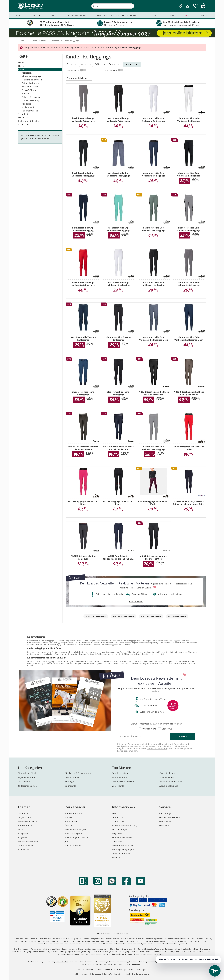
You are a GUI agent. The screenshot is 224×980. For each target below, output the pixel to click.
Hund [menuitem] (54, 15)
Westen (25, 94)
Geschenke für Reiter (28, 821)
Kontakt (68, 817)
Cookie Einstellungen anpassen (138, 974)
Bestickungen (166, 813)
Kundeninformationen (123, 837)
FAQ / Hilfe (117, 833)
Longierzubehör (25, 817)
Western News (149, 729)
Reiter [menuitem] (36, 15)
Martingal (70, 782)
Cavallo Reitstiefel (120, 773)
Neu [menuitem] (172, 15)
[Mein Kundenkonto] (188, 8)
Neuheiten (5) (73, 70)
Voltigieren (23, 833)
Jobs (67, 841)
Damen (22, 63)
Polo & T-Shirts (29, 90)
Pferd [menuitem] (19, 15)
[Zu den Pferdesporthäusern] (180, 6)
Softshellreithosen (31, 83)
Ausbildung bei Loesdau (76, 837)
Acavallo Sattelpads (169, 786)
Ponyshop (22, 837)
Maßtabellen (165, 821)
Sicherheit (23, 114)
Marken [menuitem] (204, 15)
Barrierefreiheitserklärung (125, 825)
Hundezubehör (25, 825)
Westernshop (24, 813)
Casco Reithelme (167, 773)
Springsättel (71, 786)
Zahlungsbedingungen (123, 849)
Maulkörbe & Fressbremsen (78, 773)
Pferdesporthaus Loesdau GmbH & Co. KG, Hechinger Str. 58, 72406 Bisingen (115, 969)
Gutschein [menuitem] (153, 15)
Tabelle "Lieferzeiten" (133, 964)
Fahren (21, 829)
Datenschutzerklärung (157, 749)
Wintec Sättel (118, 786)
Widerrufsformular (121, 853)
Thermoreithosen (30, 87)
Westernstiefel (72, 777)
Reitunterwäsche (30, 111)
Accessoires (24, 124)
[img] (203, 7)
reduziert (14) (111, 70)
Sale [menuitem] (187, 15)
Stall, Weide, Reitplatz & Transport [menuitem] (116, 15)
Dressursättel (24, 782)
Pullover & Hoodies (31, 97)
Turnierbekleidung (31, 100)
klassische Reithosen (32, 80)
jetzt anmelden (136, 601)
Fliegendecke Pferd (27, 773)
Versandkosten (62, 962)
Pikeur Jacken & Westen (123, 782)
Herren (22, 66)
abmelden (132, 751)
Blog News (167, 729)
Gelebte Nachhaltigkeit (76, 829)
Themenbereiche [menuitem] (77, 15)
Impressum (117, 817)
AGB (114, 813)
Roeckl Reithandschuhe (171, 782)
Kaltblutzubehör (25, 845)
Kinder (21, 69)
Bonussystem (71, 821)
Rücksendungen (120, 829)
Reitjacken (27, 104)
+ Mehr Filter (132, 64)
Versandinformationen (123, 845)
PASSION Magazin (73, 833)
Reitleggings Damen (27, 786)
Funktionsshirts (29, 107)
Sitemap (116, 857)
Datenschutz (118, 821)
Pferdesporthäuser (74, 813)
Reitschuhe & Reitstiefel (30, 121)
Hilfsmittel (23, 118)
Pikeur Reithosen (120, 777)
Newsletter (164, 825)
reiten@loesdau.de (120, 933)
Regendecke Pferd (26, 777)
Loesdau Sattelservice (170, 817)
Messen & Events (73, 845)
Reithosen (27, 73)
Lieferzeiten (118, 841)
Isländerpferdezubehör (29, 841)
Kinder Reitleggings (31, 76)
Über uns (69, 825)
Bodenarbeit (23, 849)
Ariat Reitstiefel (167, 777)
